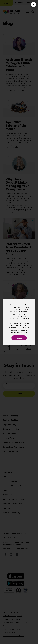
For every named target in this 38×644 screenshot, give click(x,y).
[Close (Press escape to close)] (33, 5)
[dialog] (19, 322)
